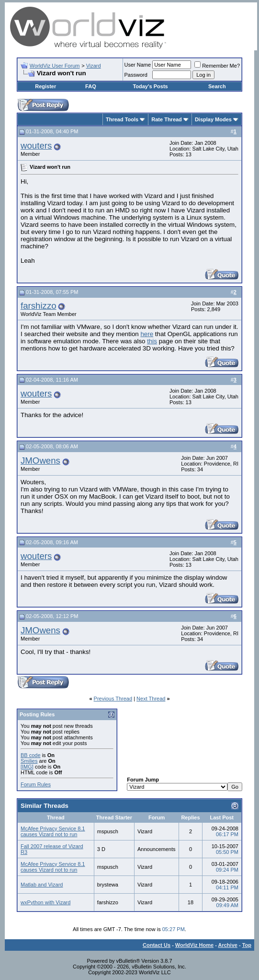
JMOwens (40, 461)
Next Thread (151, 699)
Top (247, 945)
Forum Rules (36, 784)
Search (217, 86)
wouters (36, 146)
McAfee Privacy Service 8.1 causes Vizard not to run (53, 831)
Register (45, 86)
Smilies (29, 761)
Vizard (94, 66)
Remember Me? (217, 66)
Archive (228, 945)
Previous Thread (113, 699)
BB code (31, 755)
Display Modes (213, 119)
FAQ (91, 86)
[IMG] (27, 767)
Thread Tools (122, 119)
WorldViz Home (194, 945)
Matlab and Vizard (42, 885)
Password (136, 75)
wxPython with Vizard (45, 902)
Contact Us (157, 945)
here (147, 334)
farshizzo (39, 306)
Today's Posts (150, 86)
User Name (138, 65)
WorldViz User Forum (55, 66)
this (152, 341)
